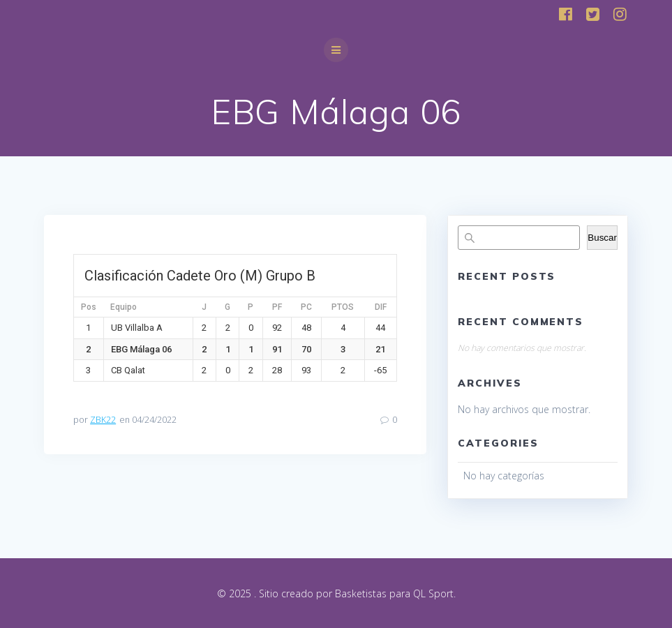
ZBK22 (103, 420)
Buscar (602, 238)
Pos (89, 307)
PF (277, 307)
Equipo (124, 307)
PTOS (343, 307)
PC (306, 307)
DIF (381, 307)
